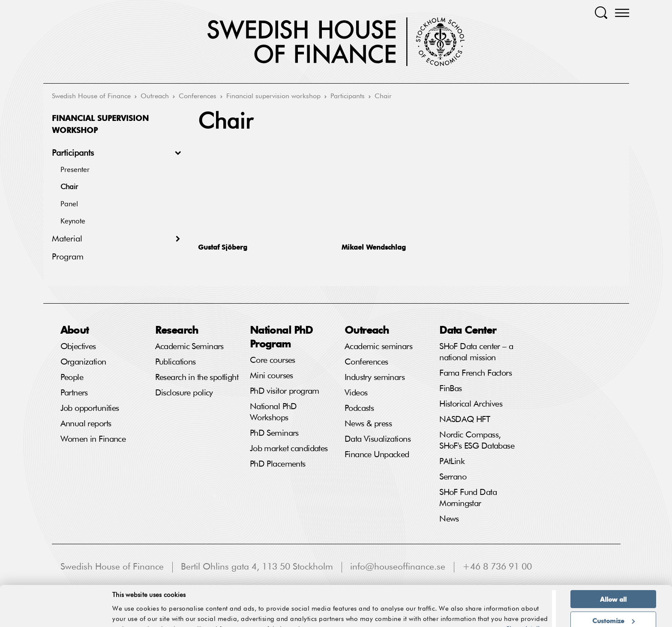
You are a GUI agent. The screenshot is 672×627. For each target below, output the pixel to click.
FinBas (451, 389)
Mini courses (271, 376)
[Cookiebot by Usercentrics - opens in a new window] (55, 615)
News (449, 519)
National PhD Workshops (273, 412)
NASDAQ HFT (465, 419)
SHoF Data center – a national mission (476, 352)
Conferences (198, 96)
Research (177, 330)
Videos (356, 393)
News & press (368, 424)
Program (68, 257)
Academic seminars (378, 347)
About (75, 330)
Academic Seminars (189, 347)
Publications (175, 362)
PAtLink (452, 461)
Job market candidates (289, 449)
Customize (613, 592)
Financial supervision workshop (273, 96)
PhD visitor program (285, 391)
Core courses (273, 360)
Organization (83, 362)
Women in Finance (93, 439)
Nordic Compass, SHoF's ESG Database (477, 440)
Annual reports (86, 424)
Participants (348, 96)
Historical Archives (471, 404)
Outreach (155, 96)
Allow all (613, 570)
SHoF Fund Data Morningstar (468, 498)
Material (67, 239)
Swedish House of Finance (91, 96)
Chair (383, 96)
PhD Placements (278, 464)
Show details (524, 601)
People (72, 377)
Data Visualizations (378, 439)
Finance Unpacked (377, 455)
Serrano (453, 477)
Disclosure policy (184, 393)
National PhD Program (281, 336)
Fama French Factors (475, 373)
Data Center (468, 330)
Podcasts (359, 408)
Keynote (73, 222)
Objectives (78, 347)
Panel (69, 204)
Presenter (75, 170)
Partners (74, 393)
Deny (613, 613)
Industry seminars (375, 377)
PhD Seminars (274, 433)
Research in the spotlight (197, 377)
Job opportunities (90, 408)
